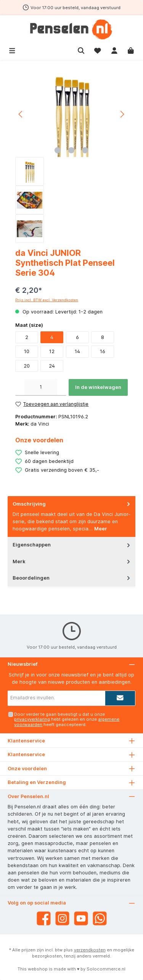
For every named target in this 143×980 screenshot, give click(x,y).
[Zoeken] (81, 50)
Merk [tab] (72, 561)
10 (27, 351)
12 (52, 351)
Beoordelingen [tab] (72, 578)
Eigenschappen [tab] (72, 545)
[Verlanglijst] (98, 50)
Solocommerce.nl (106, 969)
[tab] (71, 517)
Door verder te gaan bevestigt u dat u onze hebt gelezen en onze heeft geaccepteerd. (67, 719)
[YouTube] (81, 918)
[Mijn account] (114, 50)
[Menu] (12, 50)
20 (27, 366)
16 (103, 351)
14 (77, 351)
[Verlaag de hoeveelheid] (20, 387)
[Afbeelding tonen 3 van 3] (85, 150)
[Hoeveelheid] (41, 387)
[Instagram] (62, 918)
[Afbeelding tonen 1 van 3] (58, 150)
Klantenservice (26, 754)
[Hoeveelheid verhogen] (62, 387)
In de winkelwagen (98, 387)
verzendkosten (90, 950)
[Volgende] (122, 114)
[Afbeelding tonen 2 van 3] (71, 150)
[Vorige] (21, 114)
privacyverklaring (32, 719)
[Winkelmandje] (131, 50)
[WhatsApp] (100, 918)
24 (52, 366)
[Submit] (120, 698)
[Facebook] (44, 918)
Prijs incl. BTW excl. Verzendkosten (47, 300)
